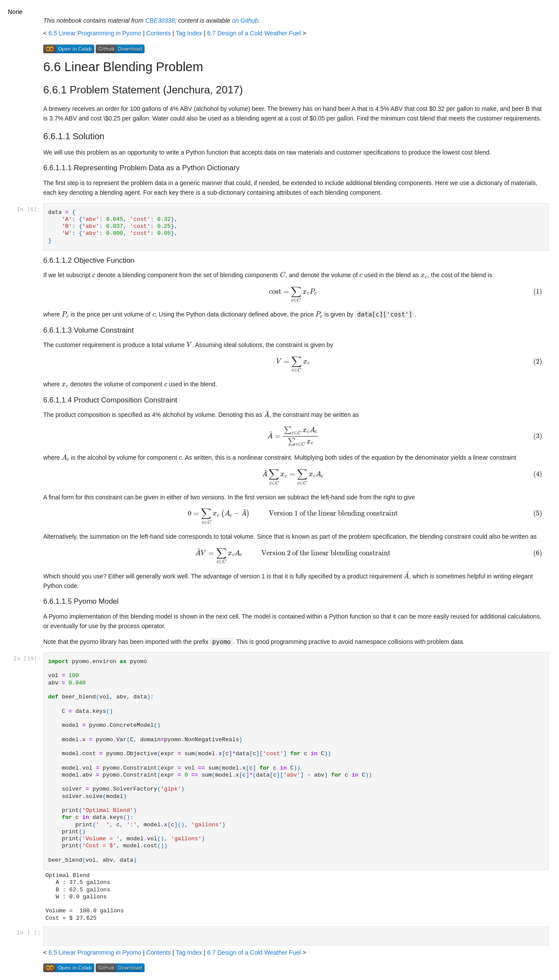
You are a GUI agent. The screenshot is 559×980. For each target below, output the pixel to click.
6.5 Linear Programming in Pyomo (95, 33)
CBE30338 (160, 21)
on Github (245, 21)
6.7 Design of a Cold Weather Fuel (254, 33)
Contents (159, 33)
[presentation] (94, 276)
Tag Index (189, 33)
